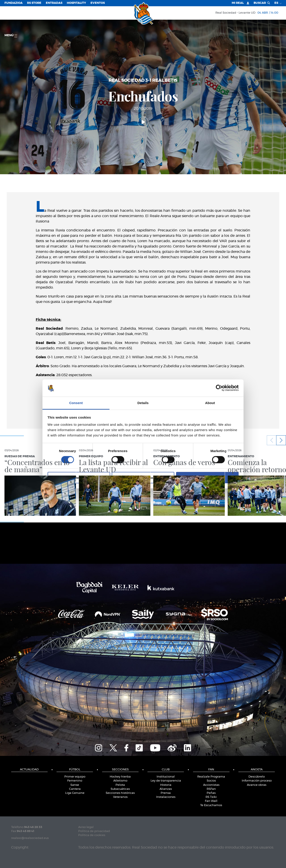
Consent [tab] (76, 403)
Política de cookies (92, 835)
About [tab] (210, 403)
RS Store (34, 3)
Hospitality (76, 3)
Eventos (98, 3)
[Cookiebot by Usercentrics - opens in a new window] (219, 388)
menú (11, 36)
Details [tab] (143, 403)
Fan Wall (211, 801)
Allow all (207, 477)
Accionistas (211, 785)
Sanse (75, 785)
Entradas (54, 3)
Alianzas (166, 789)
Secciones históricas (120, 793)
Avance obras (257, 785)
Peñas (211, 793)
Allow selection (143, 477)
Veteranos (120, 797)
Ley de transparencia (166, 781)
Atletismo (120, 781)
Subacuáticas (120, 789)
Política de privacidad (94, 831)
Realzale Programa (211, 777)
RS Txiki (211, 797)
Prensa (166, 793)
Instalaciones (166, 797)
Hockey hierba (120, 777)
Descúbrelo (257, 777)
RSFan (211, 789)
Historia (166, 785)
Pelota (120, 785)
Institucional (166, 777)
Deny (79, 477)
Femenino (75, 781)
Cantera (75, 789)
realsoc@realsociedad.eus (30, 838)
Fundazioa (14, 3)
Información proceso (257, 781)
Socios (211, 781)
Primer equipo (75, 777)
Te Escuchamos (211, 805)
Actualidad (29, 770)
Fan (211, 770)
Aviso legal (86, 827)
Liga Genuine (75, 793)
